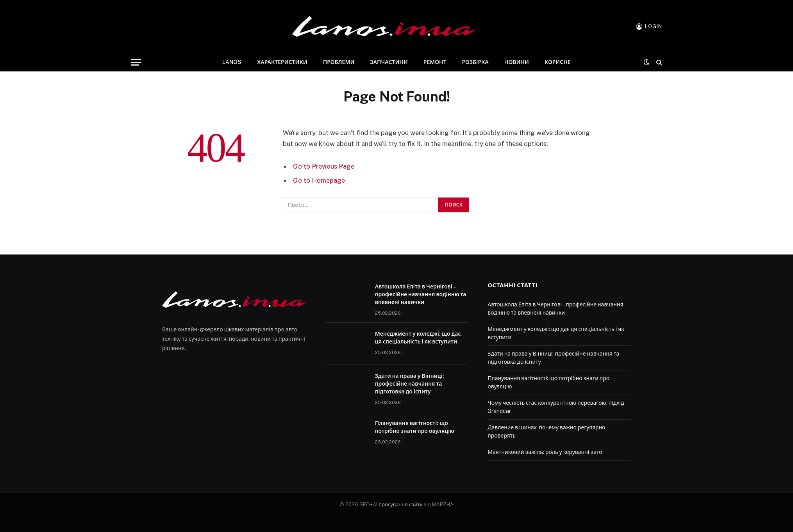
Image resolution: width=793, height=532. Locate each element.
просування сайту (400, 504)
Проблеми (339, 62)
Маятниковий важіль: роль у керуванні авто (545, 452)
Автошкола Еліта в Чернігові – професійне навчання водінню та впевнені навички (421, 294)
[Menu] (136, 62)
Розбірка (475, 62)
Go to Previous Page (324, 166)
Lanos (232, 62)
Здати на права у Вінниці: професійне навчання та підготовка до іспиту (410, 384)
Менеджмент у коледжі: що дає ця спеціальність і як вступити (418, 338)
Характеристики (282, 62)
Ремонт (435, 62)
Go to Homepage (319, 180)
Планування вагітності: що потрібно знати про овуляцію (415, 427)
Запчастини (389, 62)
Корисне (558, 62)
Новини (517, 62)
